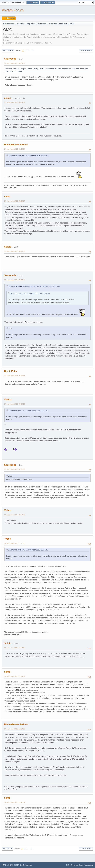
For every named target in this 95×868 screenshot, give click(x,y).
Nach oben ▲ (89, 865)
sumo (7, 197)
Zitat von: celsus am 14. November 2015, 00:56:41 (28, 156)
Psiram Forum (13, 10)
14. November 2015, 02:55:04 (15, 201)
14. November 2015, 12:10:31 (15, 676)
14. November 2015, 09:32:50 (15, 469)
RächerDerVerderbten (16, 145)
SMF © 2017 (15, 865)
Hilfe (68, 865)
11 (33, 50)
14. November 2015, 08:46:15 (15, 376)
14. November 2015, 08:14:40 (15, 251)
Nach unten (8, 51)
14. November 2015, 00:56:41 (15, 102)
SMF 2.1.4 (5, 865)
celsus (8, 98)
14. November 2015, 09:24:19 (15, 404)
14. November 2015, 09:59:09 (15, 515)
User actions (86, 51)
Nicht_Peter (11, 371)
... (30, 50)
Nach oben (7, 849)
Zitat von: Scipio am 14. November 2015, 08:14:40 (28, 411)
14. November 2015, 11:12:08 (15, 543)
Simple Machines (26, 865)
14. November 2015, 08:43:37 (15, 280)
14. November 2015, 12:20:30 (15, 729)
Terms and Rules (77, 865)
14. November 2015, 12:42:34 (15, 802)
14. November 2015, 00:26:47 (15, 63)
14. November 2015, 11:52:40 (15, 648)
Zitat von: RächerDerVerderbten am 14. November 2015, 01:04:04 (34, 287)
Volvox (8, 400)
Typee (7, 539)
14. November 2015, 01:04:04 (15, 149)
